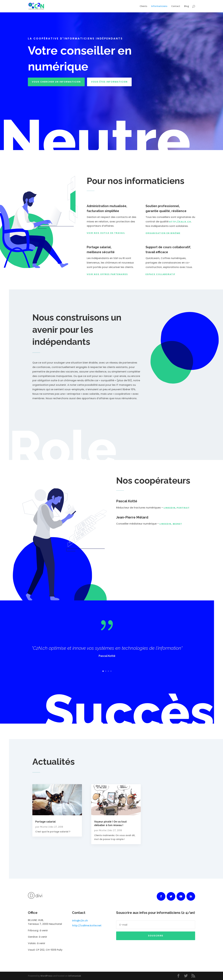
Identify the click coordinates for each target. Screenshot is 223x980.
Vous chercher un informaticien (56, 82)
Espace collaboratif (160, 274)
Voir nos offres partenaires (107, 274)
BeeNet (177, 524)
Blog (187, 6)
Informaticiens (159, 6)
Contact (176, 6)
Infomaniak (75, 976)
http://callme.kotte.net (87, 926)
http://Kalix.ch (180, 222)
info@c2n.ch (80, 921)
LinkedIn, (166, 524)
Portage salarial (45, 822)
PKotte (44, 827)
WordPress (46, 976)
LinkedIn (170, 508)
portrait (183, 508)
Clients (143, 6)
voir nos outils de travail (106, 233)
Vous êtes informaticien (109, 82)
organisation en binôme (163, 233)
